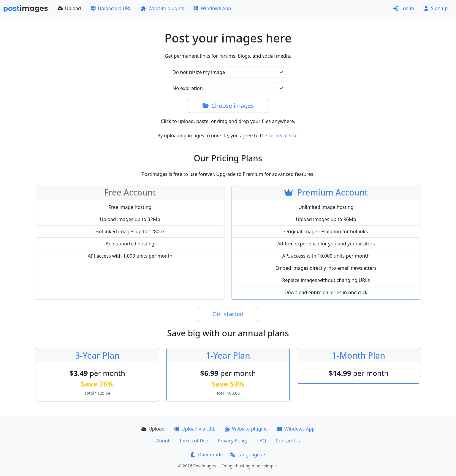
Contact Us (288, 441)
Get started (228, 314)
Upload (69, 8)
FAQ (262, 441)
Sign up (436, 8)
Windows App (212, 8)
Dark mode (207, 455)
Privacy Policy (233, 441)
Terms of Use (283, 135)
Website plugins (162, 8)
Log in (404, 8)
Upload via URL (111, 8)
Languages (246, 455)
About (163, 441)
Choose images (228, 106)
